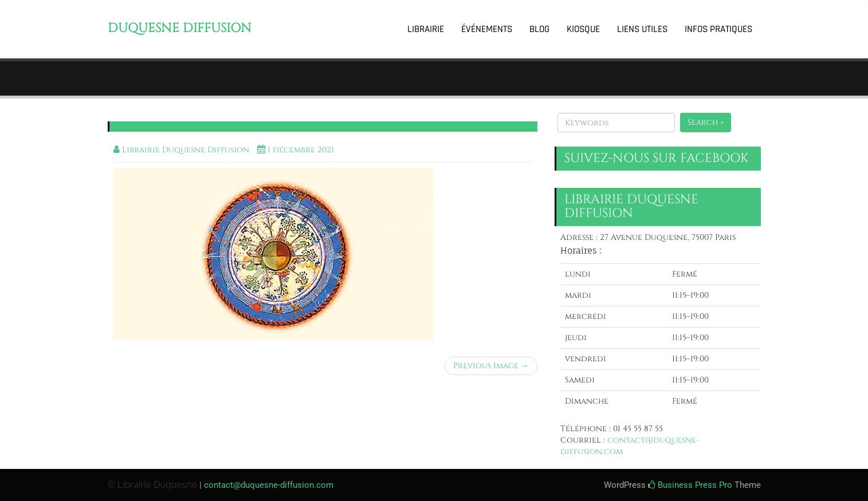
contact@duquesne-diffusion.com (269, 485)
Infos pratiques (718, 29)
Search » (706, 122)
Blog (539, 29)
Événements (487, 29)
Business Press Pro (690, 485)
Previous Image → (491, 366)
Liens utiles (642, 29)
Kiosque (583, 29)
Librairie (426, 29)
